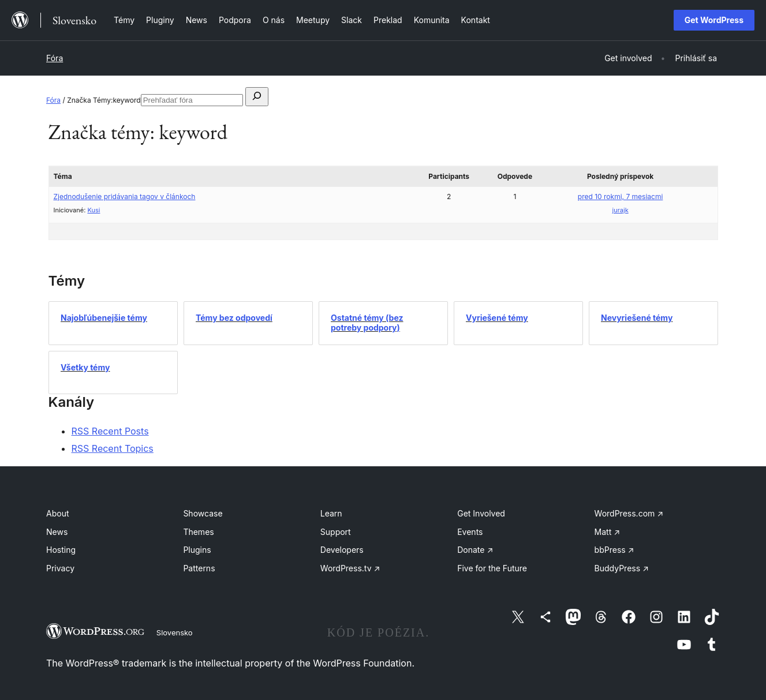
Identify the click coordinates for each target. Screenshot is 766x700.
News (57, 532)
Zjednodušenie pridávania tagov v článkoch (125, 196)
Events (470, 532)
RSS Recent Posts (110, 431)
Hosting (61, 550)
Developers (342, 550)
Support (336, 532)
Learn (331, 513)
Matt (607, 532)
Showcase (203, 513)
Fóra (55, 58)
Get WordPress (714, 20)
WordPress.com (629, 513)
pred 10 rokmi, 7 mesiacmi (621, 196)
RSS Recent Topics (113, 448)
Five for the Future (492, 568)
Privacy (60, 568)
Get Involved (481, 513)
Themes (198, 532)
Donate (475, 550)
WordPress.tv (350, 568)
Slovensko (175, 632)
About (57, 513)
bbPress (614, 550)
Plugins (197, 550)
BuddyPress (622, 568)
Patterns (199, 568)
